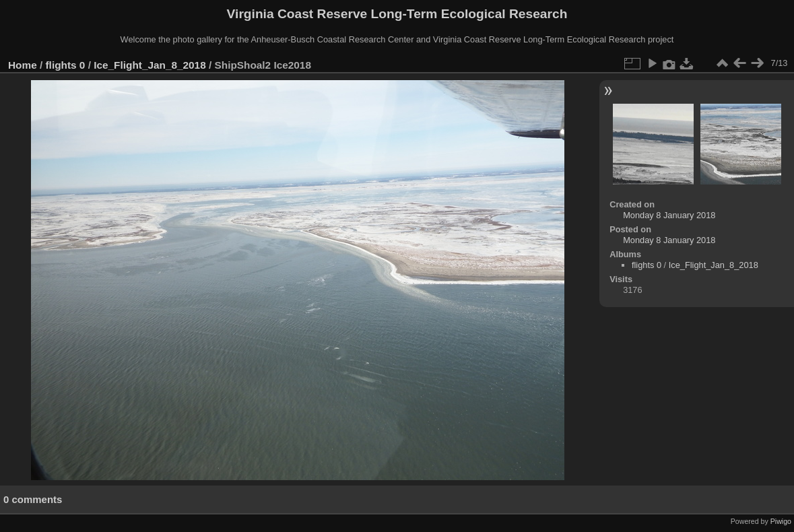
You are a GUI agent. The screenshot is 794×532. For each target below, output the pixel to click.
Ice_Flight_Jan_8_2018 (150, 65)
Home (23, 65)
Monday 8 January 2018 (669, 215)
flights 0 (66, 65)
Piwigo (781, 521)
